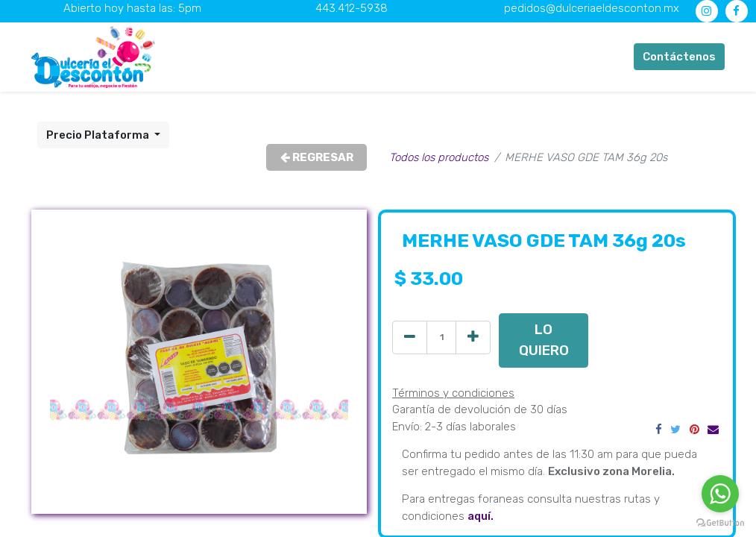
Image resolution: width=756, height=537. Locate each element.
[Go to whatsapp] (720, 494)
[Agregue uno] (473, 337)
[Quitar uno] (410, 337)
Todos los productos (439, 157)
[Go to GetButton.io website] (720, 522)
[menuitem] (271, 57)
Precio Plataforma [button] (99, 135)
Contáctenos (679, 57)
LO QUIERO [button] (544, 340)
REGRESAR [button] (317, 157)
